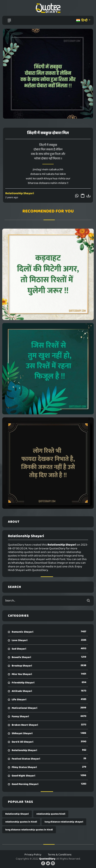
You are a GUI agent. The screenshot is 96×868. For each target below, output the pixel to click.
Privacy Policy (33, 855)
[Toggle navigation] (9, 20)
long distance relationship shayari (64, 822)
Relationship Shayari (20, 193)
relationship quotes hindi (51, 814)
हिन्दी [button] (82, 20)
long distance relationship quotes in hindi (29, 830)
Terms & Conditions (60, 855)
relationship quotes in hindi (21, 822)
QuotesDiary (47, 859)
